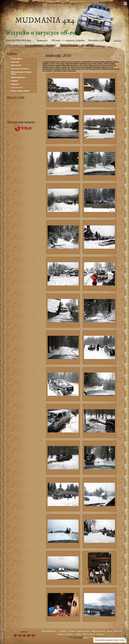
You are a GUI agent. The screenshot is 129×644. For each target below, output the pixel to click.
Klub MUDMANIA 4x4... (19, 40)
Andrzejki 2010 (17, 88)
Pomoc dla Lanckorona (20, 69)
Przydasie (51, 45)
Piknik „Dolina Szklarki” (21, 91)
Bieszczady (15, 62)
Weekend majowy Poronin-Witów (21, 73)
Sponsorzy (42, 40)
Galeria (117, 40)
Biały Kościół (16, 65)
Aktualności (88, 45)
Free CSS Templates (89, 637)
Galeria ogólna (17, 59)
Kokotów (14, 81)
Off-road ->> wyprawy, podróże (68, 40)
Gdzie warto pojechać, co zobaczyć (24, 45)
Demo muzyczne (69, 45)
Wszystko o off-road (99, 40)
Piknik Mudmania (18, 77)
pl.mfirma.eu (86, 638)
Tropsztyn (15, 84)
